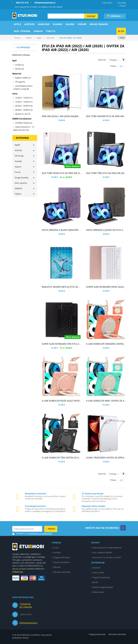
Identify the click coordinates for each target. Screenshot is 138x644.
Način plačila (98, 572)
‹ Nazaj (122, 38)
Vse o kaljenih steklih (102, 552)
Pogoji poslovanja (61, 557)
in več (23, 114)
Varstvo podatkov (62, 562)
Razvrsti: (102, 60)
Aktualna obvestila (62, 572)
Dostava (96, 568)
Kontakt (57, 552)
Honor (18, 172)
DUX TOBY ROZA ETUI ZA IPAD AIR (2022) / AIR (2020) (69, 173)
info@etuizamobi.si (28, 623)
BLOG (95, 582)
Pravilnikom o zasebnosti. (40, 533)
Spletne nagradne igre (103, 587)
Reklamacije (98, 592)
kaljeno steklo (23, 78)
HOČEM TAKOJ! (24, 123)
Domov (18, 38)
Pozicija (113, 60)
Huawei (18, 161)
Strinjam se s (20, 533)
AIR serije (50, 38)
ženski (19, 69)
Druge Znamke (22, 178)
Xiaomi (18, 167)
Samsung (19, 156)
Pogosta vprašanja (101, 577)
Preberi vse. (18, 572)
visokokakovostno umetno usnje (23, 87)
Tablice (29, 38)
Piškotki (57, 567)
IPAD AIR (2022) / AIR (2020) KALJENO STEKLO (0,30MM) (70, 116)
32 (122, 66)
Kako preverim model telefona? (107, 548)
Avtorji (25, 638)
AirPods (18, 150)
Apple (39, 38)
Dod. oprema (21, 183)
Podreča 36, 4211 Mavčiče (26, 605)
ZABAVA (18, 188)
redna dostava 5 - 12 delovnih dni (24, 128)
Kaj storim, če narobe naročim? (107, 557)
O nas (56, 548)
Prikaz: (113, 66)
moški (19, 65)
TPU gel (20, 82)
